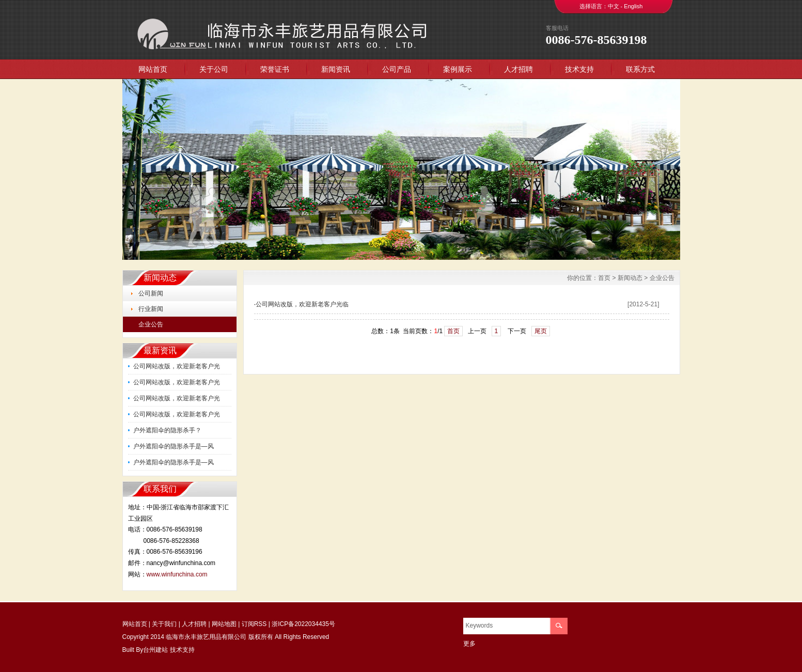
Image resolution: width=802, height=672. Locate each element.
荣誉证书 (275, 69)
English (633, 6)
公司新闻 (151, 293)
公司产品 (397, 69)
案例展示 (458, 69)
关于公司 (214, 69)
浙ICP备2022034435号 (303, 624)
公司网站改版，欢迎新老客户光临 (302, 304)
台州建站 (155, 650)
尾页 (541, 331)
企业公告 (151, 324)
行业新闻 (151, 309)
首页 (604, 278)
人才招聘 (518, 69)
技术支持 (579, 69)
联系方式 (640, 69)
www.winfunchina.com (177, 574)
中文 (614, 6)
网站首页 (153, 69)
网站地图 (224, 624)
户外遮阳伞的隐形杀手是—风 (174, 446)
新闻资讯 (336, 69)
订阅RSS (254, 624)
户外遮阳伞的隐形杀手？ (167, 430)
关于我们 (164, 624)
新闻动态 (630, 278)
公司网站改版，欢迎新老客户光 (177, 366)
